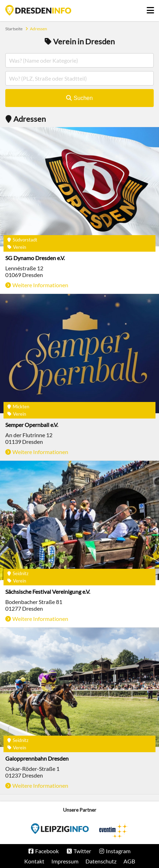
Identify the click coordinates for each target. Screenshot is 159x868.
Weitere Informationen (40, 285)
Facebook (47, 851)
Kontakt (34, 861)
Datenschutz (101, 861)
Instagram (118, 851)
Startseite (38, 10)
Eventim (60, 829)
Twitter (82, 851)
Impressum (65, 861)
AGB (129, 861)
